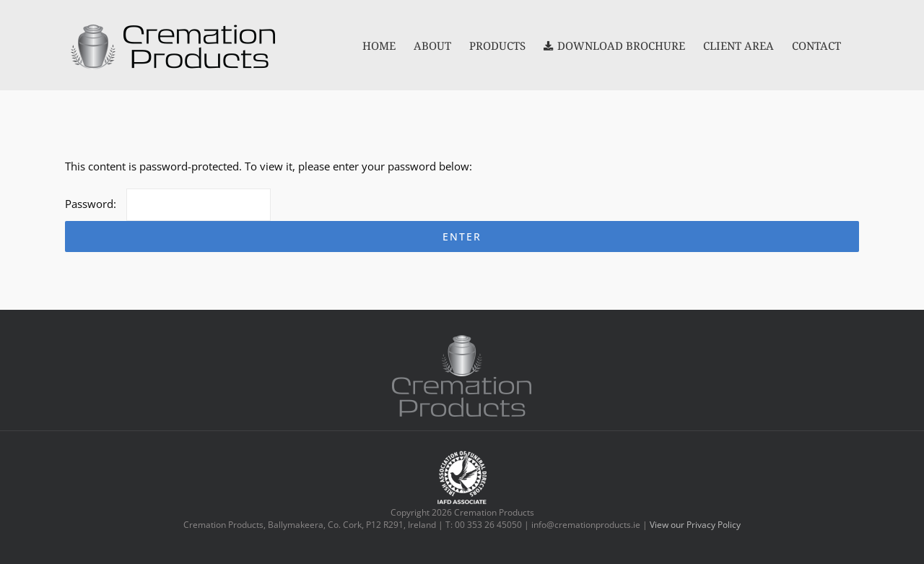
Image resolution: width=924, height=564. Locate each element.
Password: (168, 204)
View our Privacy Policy (695, 525)
